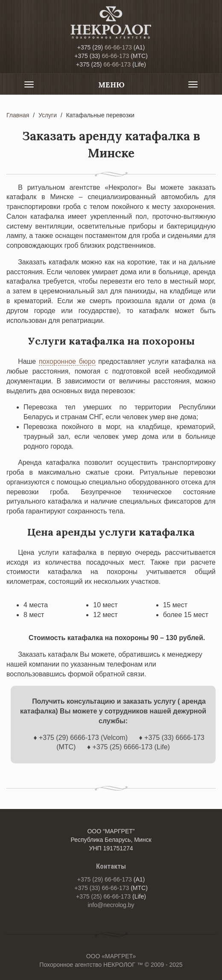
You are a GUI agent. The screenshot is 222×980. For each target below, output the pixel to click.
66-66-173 (105, 47)
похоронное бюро (67, 361)
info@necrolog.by (111, 905)
